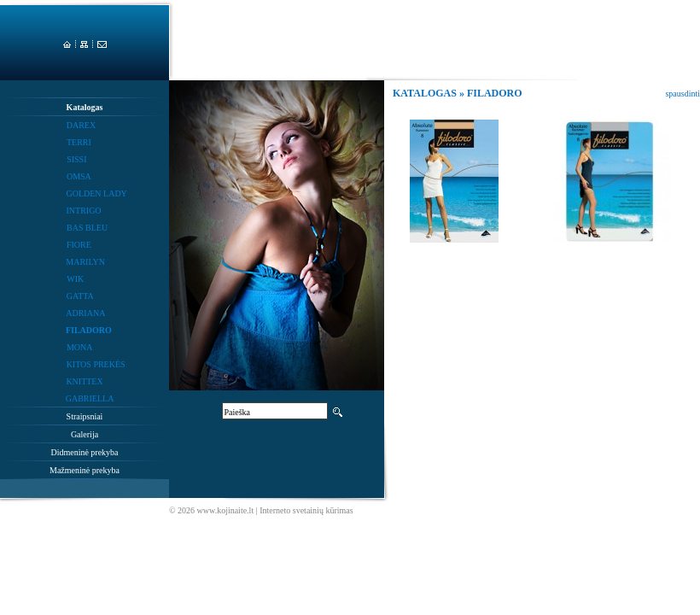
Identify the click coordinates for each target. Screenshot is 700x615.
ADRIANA (85, 313)
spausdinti (682, 94)
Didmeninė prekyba (84, 452)
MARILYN (85, 262)
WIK (75, 279)
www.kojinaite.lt (226, 510)
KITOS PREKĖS (96, 364)
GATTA (80, 296)
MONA (80, 347)
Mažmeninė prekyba (85, 470)
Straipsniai (85, 416)
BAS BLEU (87, 228)
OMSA (79, 176)
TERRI (79, 142)
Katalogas (85, 107)
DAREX (81, 125)
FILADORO (89, 330)
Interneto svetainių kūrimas (306, 510)
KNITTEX (84, 381)
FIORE (79, 245)
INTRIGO (83, 211)
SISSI (76, 159)
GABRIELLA (90, 398)
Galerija (85, 434)
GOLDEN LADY (96, 193)
